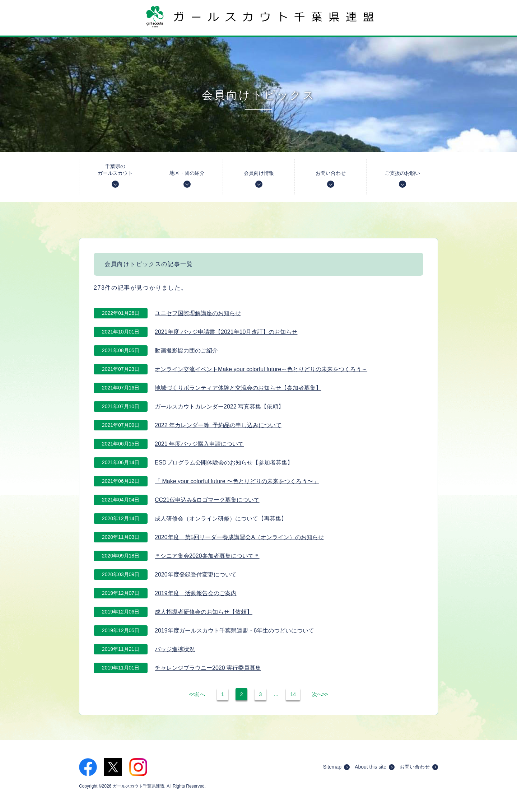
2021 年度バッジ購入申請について (199, 444)
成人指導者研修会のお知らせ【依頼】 (204, 612)
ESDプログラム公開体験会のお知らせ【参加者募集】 (224, 463)
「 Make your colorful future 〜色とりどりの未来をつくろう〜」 (237, 481)
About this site (375, 767)
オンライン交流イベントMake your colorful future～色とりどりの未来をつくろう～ (261, 369)
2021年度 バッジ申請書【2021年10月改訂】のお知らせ (226, 332)
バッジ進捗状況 (175, 649)
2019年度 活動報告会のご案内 (196, 593)
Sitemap (336, 767)
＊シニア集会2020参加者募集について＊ (207, 556)
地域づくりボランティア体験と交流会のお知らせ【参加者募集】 (238, 388)
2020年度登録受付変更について (196, 575)
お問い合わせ (331, 179)
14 (293, 694)
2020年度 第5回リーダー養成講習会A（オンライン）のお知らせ (239, 537)
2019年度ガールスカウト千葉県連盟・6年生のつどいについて (235, 631)
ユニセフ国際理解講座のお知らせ (198, 313)
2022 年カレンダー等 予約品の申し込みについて (218, 425)
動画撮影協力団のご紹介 (186, 351)
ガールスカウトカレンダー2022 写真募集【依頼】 (219, 407)
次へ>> (320, 694)
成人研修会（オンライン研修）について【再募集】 (221, 519)
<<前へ (197, 694)
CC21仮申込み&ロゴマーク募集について (207, 500)
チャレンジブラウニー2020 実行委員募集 (208, 668)
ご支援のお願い (402, 179)
